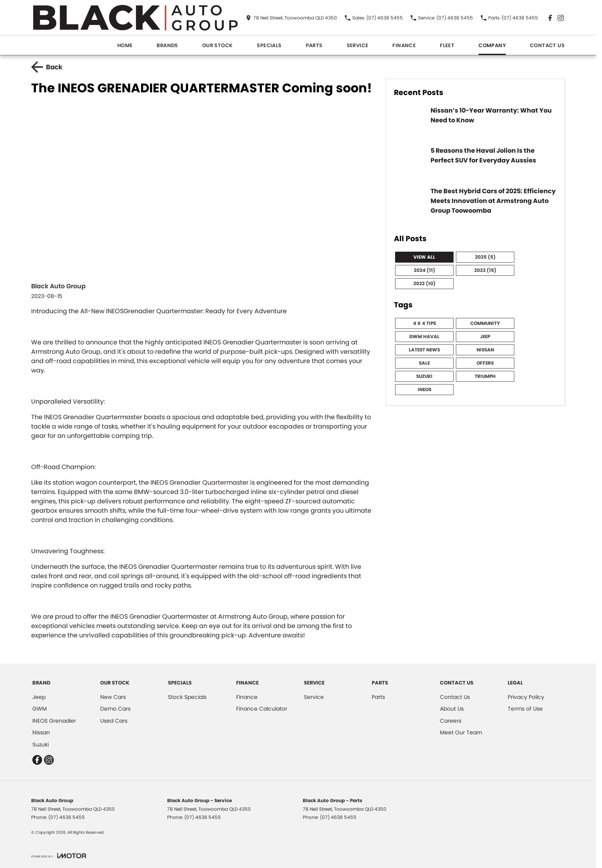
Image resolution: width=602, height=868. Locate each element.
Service (358, 45)
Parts (314, 45)
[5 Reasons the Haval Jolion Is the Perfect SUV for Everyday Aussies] (475, 162)
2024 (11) (425, 270)
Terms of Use (525, 709)
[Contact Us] (291, 18)
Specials (269, 45)
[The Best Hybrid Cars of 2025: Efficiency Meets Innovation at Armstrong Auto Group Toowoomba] (475, 206)
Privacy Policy (526, 697)
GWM (40, 709)
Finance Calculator (262, 709)
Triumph (485, 376)
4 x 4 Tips (425, 323)
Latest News (424, 350)
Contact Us (547, 45)
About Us (452, 709)
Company (492, 45)
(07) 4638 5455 (67, 817)
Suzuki (424, 376)
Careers (451, 721)
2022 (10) (425, 283)
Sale (424, 363)
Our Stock (218, 45)
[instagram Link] (561, 18)
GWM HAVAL (424, 336)
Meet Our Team (461, 732)
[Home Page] (135, 18)
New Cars (113, 697)
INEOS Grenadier (54, 721)
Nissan (485, 350)
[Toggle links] (59, 856)
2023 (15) (485, 270)
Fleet (447, 45)
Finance (404, 45)
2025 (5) (485, 257)
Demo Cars (115, 709)
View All (424, 257)
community (485, 323)
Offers (485, 363)
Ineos (425, 389)
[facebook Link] (550, 18)
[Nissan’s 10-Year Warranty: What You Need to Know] (475, 122)
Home (125, 45)
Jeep (485, 336)
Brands (167, 45)
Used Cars (114, 721)
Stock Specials (187, 697)
